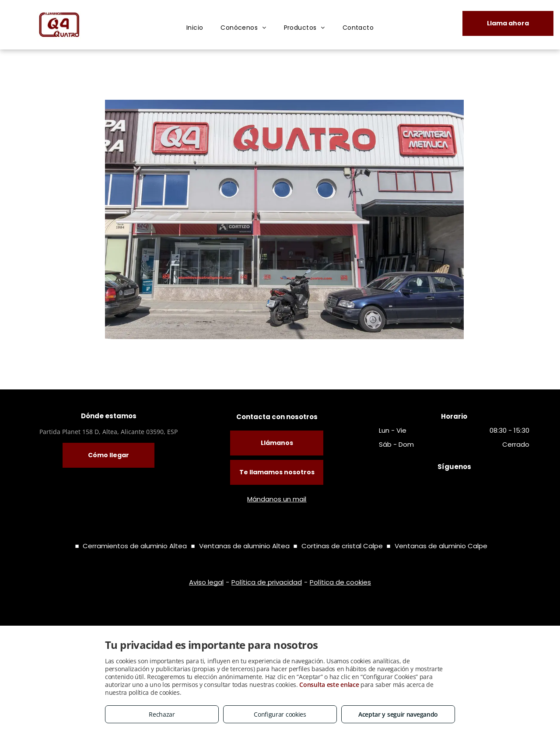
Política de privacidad (267, 582)
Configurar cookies (280, 714)
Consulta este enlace (329, 685)
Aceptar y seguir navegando (398, 714)
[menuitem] (195, 28)
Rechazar (162, 714)
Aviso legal (206, 582)
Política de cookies (340, 582)
